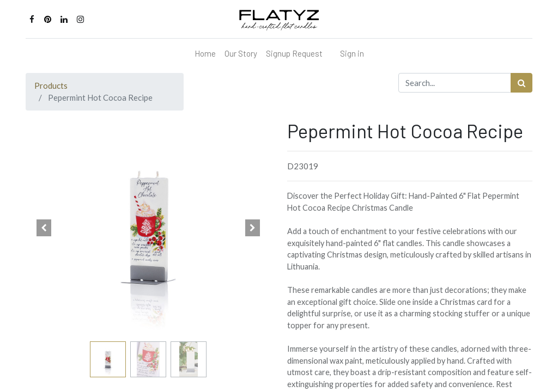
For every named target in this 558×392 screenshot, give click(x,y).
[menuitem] (205, 54)
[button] (44, 228)
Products (51, 85)
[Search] (521, 83)
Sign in (352, 53)
